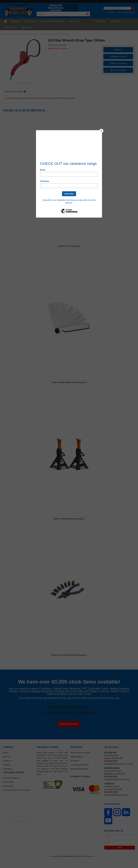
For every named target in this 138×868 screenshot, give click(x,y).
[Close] (101, 131)
